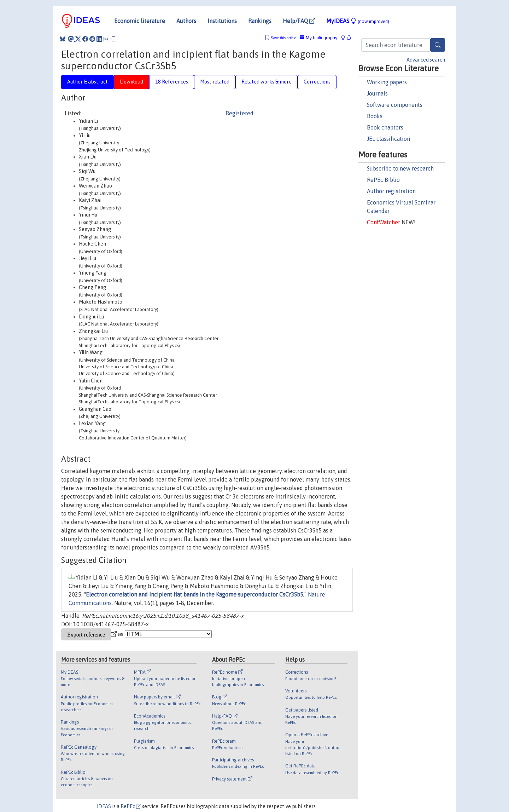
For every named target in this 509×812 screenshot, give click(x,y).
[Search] (438, 45)
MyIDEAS (358, 21)
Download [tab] (131, 82)
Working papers (387, 82)
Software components (395, 105)
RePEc (131, 806)
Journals (377, 93)
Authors (186, 21)
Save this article (283, 38)
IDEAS (104, 806)
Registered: (240, 113)
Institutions (222, 21)
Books (375, 116)
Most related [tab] (215, 82)
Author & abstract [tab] (87, 82)
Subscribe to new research (400, 168)
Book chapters (385, 127)
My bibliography (318, 38)
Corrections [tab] (317, 82)
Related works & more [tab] (267, 82)
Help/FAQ (299, 21)
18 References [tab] (172, 82)
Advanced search (426, 60)
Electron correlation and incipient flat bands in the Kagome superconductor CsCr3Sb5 (195, 594)
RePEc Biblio (383, 180)
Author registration (391, 191)
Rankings (260, 21)
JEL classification (388, 139)
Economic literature (140, 21)
